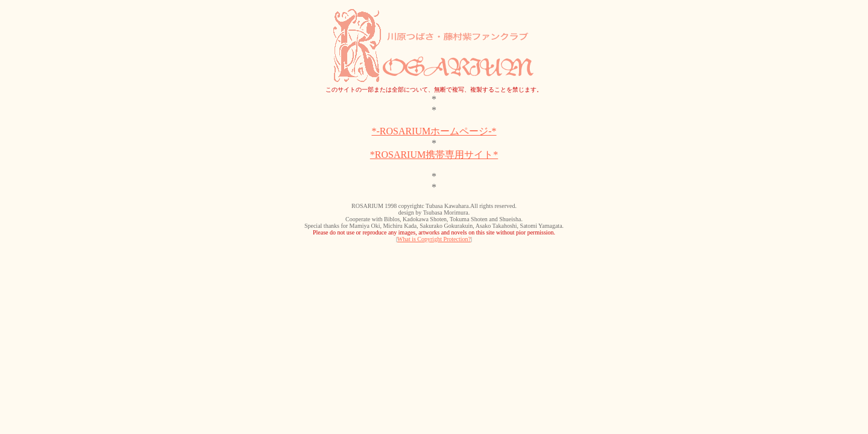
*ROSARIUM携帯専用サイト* (434, 155)
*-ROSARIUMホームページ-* (434, 131)
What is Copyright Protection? (434, 239)
